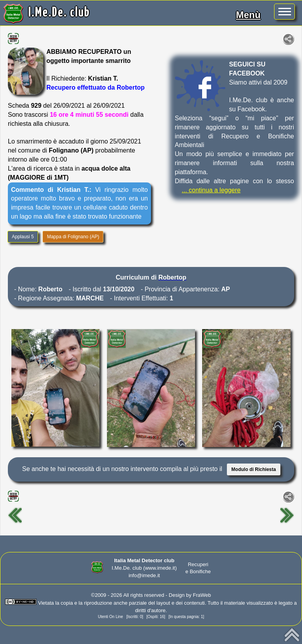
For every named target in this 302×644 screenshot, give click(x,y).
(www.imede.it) (160, 568)
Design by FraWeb (190, 595)
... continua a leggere (211, 190)
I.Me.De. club (59, 13)
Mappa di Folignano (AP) (73, 237)
